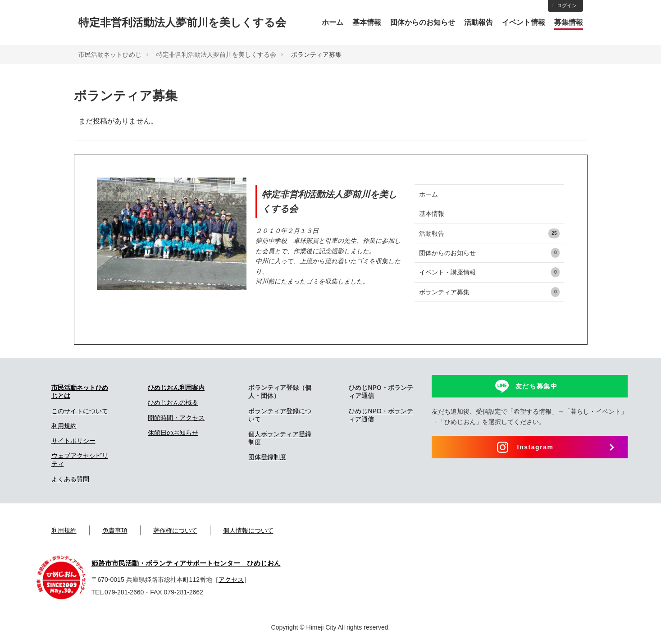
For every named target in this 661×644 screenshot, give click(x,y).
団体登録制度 (267, 457)
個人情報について (248, 530)
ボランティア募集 (490, 292)
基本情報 (367, 22)
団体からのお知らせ (423, 22)
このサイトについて (80, 411)
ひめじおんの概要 (173, 402)
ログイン (564, 5)
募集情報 (569, 22)
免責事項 (115, 530)
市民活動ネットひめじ (110, 55)
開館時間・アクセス (176, 418)
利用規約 (64, 426)
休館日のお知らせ (173, 433)
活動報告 (479, 22)
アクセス (231, 580)
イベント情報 (524, 22)
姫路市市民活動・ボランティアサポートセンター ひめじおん (186, 563)
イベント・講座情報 (490, 272)
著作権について (175, 530)
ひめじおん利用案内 (176, 388)
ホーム (333, 22)
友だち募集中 (537, 386)
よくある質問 (70, 479)
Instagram (535, 447)
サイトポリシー (73, 441)
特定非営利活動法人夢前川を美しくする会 (182, 22)
